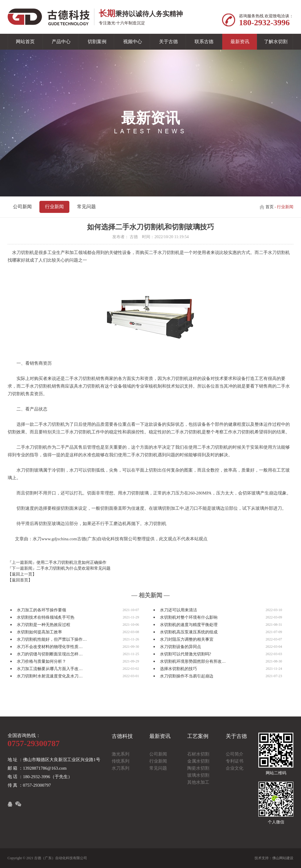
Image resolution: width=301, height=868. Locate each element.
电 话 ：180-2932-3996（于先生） (40, 777)
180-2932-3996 (264, 22)
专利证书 (235, 761)
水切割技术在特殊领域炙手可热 (46, 617)
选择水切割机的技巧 (178, 669)
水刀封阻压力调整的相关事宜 (187, 639)
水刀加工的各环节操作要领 (41, 610)
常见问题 (86, 207)
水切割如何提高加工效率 (39, 632)
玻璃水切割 (198, 775)
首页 (270, 207)
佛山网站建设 (283, 858)
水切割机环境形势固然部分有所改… (193, 661)
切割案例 (97, 42)
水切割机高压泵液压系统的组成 (189, 632)
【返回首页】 (20, 580)
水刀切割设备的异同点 (180, 647)
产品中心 (61, 42)
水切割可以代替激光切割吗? (185, 654)
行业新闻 (54, 207)
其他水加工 (198, 782)
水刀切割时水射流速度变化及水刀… (50, 676)
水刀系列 (121, 768)
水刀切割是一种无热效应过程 (44, 625)
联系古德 (204, 42)
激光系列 (121, 754)
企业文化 (235, 768)
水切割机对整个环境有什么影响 (189, 617)
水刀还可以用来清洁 (178, 610)
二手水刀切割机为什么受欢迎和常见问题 (73, 568)
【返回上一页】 (22, 574)
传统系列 (121, 761)
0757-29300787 (34, 743)
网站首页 (25, 42)
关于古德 (168, 42)
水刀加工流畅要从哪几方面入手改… (50, 669)
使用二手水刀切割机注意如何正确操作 (71, 562)
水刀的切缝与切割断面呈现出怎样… (50, 654)
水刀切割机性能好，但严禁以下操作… (52, 639)
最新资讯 (240, 42)
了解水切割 (276, 42)
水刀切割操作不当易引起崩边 (187, 676)
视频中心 (133, 42)
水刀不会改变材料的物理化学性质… (50, 647)
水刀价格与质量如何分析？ (41, 661)
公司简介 (235, 754)
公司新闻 (22, 207)
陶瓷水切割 (198, 768)
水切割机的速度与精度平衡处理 (189, 625)
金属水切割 (198, 761)
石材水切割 (198, 754)
